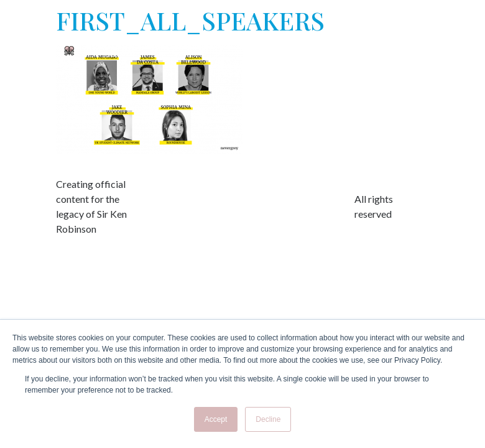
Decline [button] (268, 419)
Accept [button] (216, 419)
